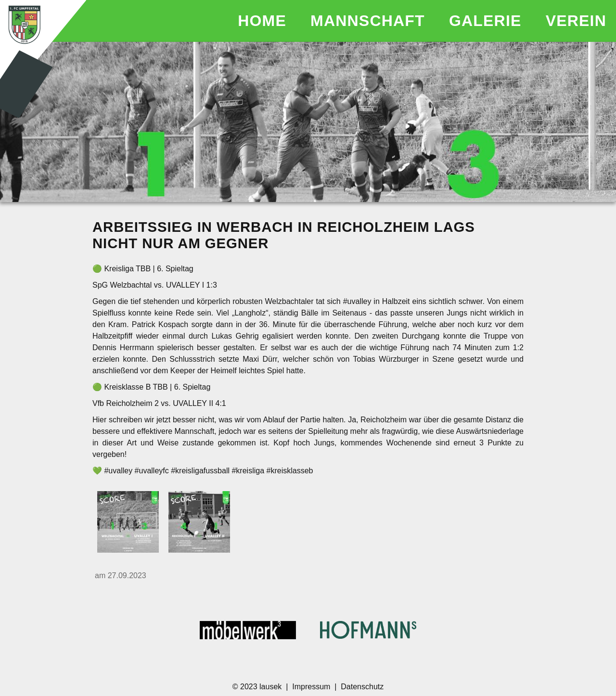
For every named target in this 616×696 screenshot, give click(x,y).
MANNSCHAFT (370, 21)
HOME (264, 21)
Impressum (311, 687)
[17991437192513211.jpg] (199, 523)
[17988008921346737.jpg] (128, 523)
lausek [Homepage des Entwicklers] (272, 687)
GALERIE (488, 21)
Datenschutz (362, 687)
